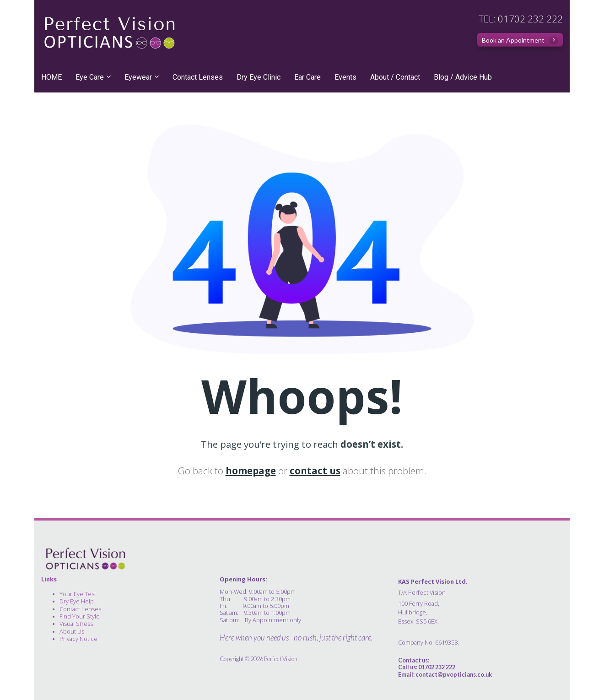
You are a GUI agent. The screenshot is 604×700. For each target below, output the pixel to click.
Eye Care (90, 77)
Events (345, 77)
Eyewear (138, 77)
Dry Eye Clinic (259, 77)
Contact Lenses (198, 77)
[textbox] (480, 611)
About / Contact (395, 77)
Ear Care (307, 77)
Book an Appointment (520, 40)
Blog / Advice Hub (463, 77)
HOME (51, 77)
